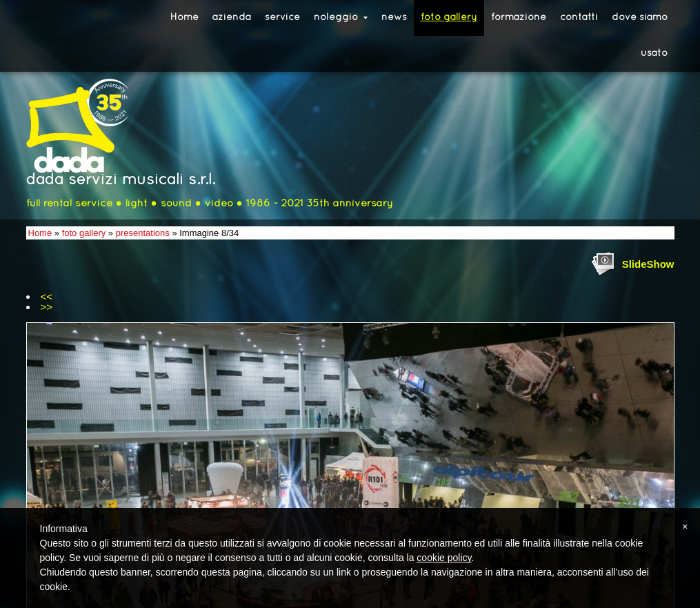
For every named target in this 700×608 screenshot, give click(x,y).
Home (184, 18)
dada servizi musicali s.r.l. (121, 180)
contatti (579, 18)
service (282, 18)
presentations (143, 233)
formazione (519, 18)
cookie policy (444, 558)
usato (654, 53)
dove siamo (640, 18)
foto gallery (449, 18)
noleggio (341, 18)
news (394, 18)
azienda (232, 18)
